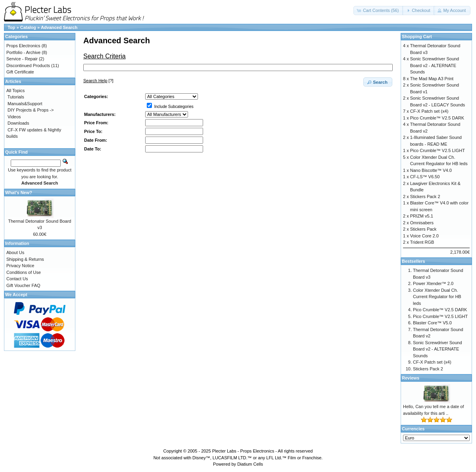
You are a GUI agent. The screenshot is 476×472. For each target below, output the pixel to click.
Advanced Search (59, 27)
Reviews (411, 378)
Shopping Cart (417, 37)
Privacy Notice (20, 266)
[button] (379, 11)
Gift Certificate (20, 72)
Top (11, 27)
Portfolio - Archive (23, 52)
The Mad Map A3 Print (432, 79)
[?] (98, 81)
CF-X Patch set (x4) (429, 111)
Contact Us (17, 279)
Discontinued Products (28, 66)
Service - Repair (22, 59)
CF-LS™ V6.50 (425, 177)
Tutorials (16, 97)
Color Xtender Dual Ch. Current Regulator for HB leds (437, 297)
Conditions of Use (24, 272)
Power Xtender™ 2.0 (433, 283)
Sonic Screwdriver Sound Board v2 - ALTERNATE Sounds (435, 65)
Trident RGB (422, 242)
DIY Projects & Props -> (31, 110)
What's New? (19, 193)
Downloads (18, 123)
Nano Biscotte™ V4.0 (431, 170)
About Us (15, 252)
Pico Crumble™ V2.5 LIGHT (438, 150)
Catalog (28, 27)
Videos (14, 117)
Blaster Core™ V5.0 (432, 323)
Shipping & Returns (25, 259)
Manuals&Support (25, 104)
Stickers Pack (423, 229)
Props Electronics (23, 46)
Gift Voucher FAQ (23, 285)
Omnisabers (422, 223)
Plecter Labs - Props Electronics (243, 451)
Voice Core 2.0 (424, 236)
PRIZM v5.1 (422, 216)
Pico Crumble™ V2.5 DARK (437, 118)
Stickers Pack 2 (425, 197)
